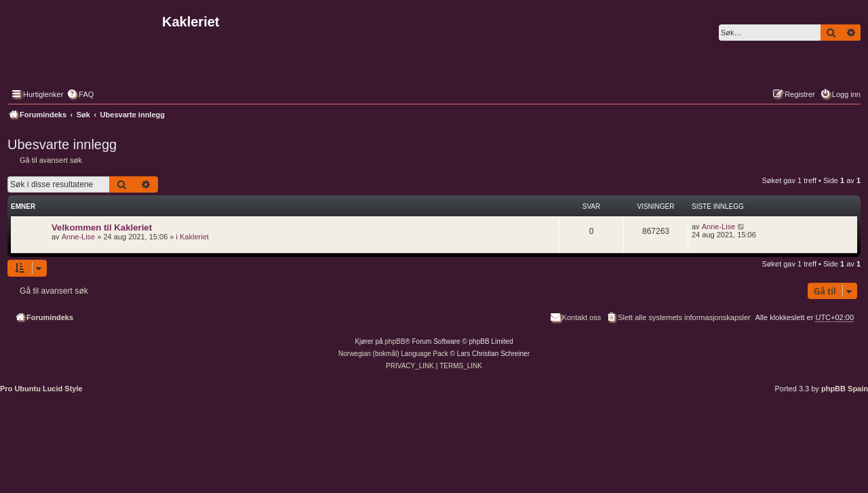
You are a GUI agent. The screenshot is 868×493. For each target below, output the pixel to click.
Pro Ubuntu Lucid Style (41, 389)
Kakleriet (194, 237)
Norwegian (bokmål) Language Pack (393, 354)
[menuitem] (80, 94)
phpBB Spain (845, 389)
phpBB (395, 341)
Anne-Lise (79, 237)
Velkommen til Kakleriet (102, 228)
